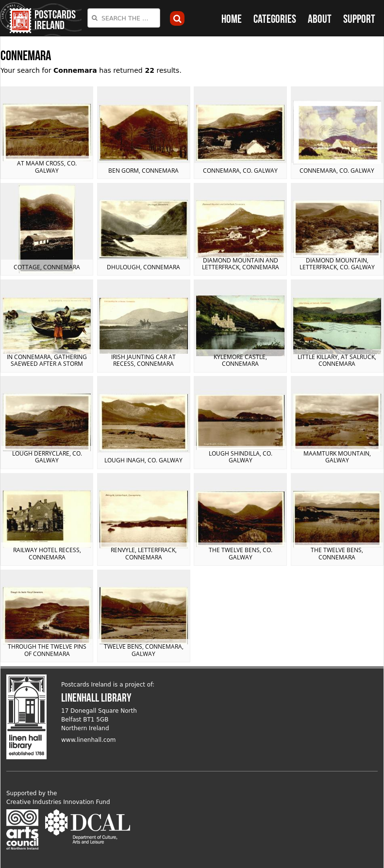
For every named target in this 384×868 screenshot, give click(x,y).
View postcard (47, 133)
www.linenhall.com (89, 740)
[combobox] (124, 18)
